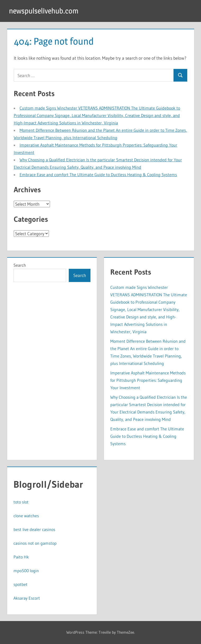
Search (20, 265)
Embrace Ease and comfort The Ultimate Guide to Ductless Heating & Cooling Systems (98, 175)
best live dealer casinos (34, 529)
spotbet (20, 584)
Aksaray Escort (27, 598)
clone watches (26, 516)
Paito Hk (21, 557)
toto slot (21, 502)
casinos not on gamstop (35, 543)
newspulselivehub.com (44, 11)
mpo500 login (26, 571)
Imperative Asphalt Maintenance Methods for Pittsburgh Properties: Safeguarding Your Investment (148, 380)
